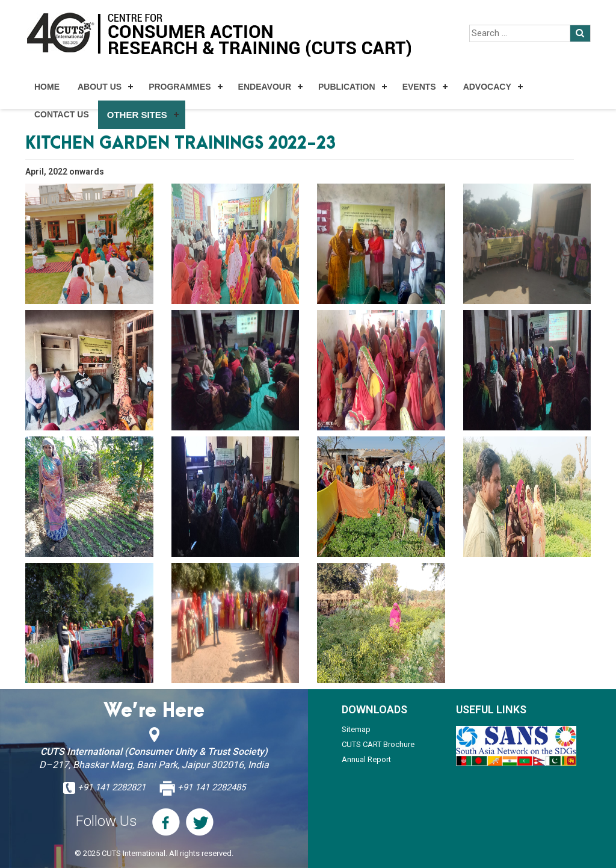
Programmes (180, 87)
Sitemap (356, 729)
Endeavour (265, 87)
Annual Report (366, 759)
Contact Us (62, 114)
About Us (100, 87)
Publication (347, 87)
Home (47, 87)
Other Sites (137, 115)
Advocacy (487, 87)
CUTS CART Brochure (378, 744)
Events (419, 87)
